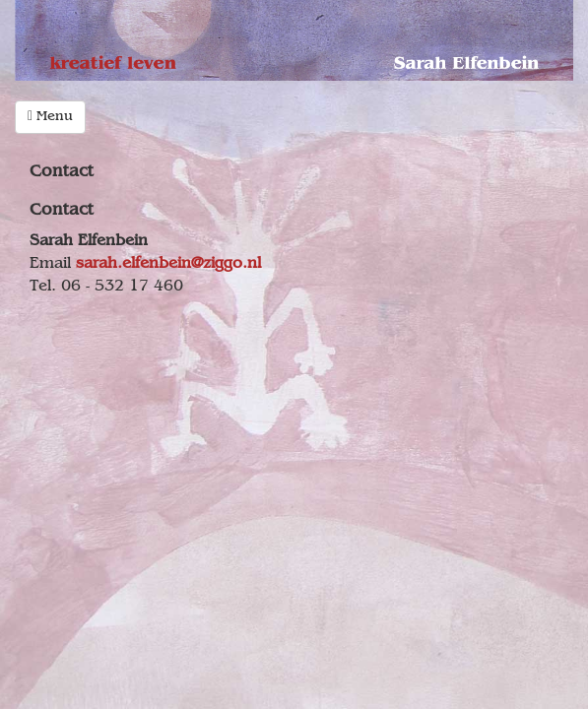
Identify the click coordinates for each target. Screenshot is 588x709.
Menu (50, 117)
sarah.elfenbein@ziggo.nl (168, 264)
